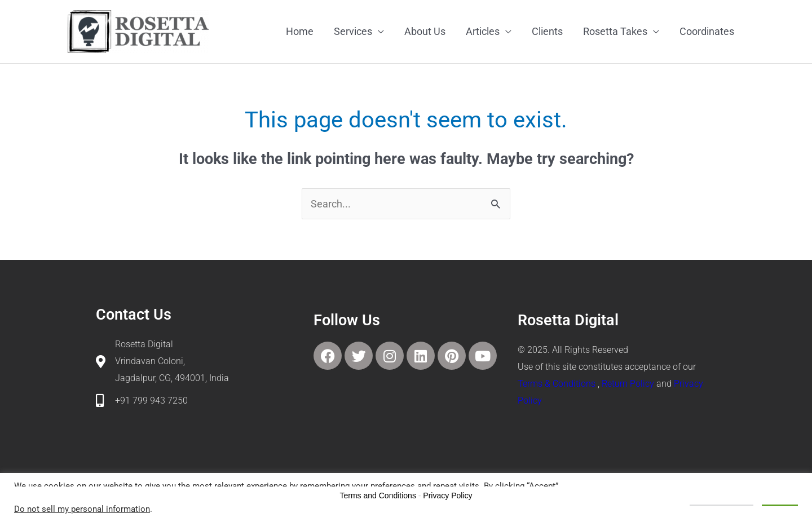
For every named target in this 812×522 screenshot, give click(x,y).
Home (300, 31)
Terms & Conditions (557, 384)
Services (353, 31)
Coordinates (707, 31)
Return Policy (628, 384)
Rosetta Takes (615, 31)
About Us (425, 31)
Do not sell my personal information (82, 509)
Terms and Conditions (378, 496)
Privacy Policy (447, 496)
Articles (483, 31)
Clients (547, 31)
